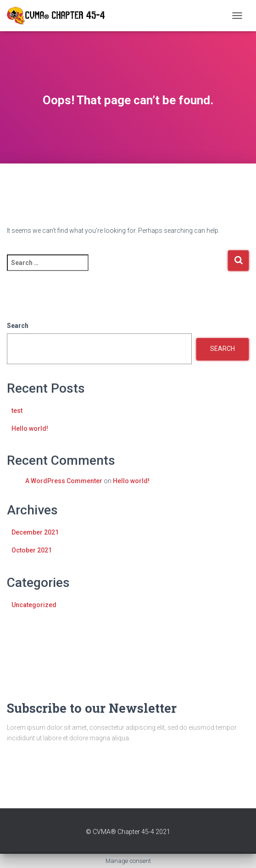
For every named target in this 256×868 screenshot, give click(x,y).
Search (18, 326)
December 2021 (35, 532)
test (17, 411)
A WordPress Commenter (64, 481)
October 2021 (32, 550)
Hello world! (30, 428)
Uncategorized (34, 605)
